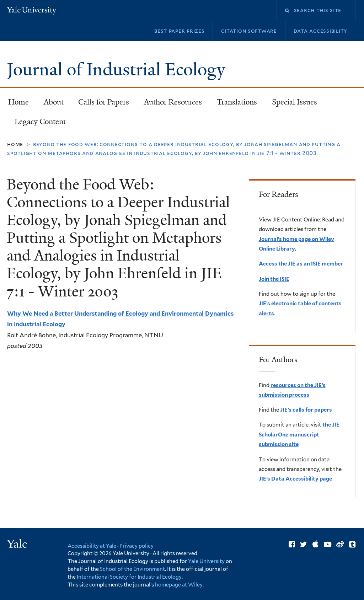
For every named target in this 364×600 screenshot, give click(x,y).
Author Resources (173, 102)
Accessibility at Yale (92, 546)
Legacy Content (37, 124)
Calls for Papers (104, 102)
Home (18, 102)
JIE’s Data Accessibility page (295, 479)
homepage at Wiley (179, 585)
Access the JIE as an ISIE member (301, 264)
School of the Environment (132, 569)
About (54, 102)
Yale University (206, 561)
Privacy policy (136, 546)
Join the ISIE (274, 279)
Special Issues (291, 104)
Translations (234, 104)
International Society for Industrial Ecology (129, 577)
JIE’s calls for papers (306, 410)
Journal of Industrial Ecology (118, 69)
